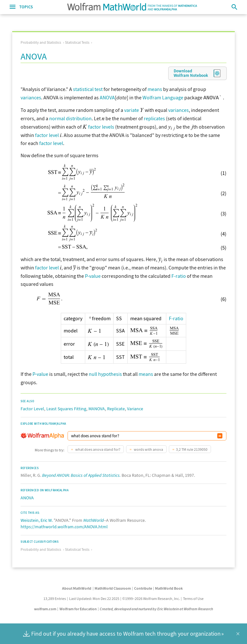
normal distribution (70, 118)
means (155, 89)
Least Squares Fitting (66, 408)
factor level (47, 134)
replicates (154, 118)
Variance (135, 408)
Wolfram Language (163, 97)
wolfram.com (45, 608)
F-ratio (179, 275)
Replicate (116, 408)
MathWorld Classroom (113, 588)
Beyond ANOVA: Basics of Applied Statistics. (81, 475)
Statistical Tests (77, 42)
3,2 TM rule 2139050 (192, 449)
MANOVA (97, 408)
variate (132, 109)
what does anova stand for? (97, 449)
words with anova (148, 449)
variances (31, 97)
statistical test (88, 89)
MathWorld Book (169, 588)
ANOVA (107, 97)
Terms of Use (193, 598)
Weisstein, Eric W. (37, 520)
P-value (93, 275)
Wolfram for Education (78, 608)
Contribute (143, 588)
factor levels (101, 126)
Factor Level (32, 408)
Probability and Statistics (41, 42)
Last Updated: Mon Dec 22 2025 (94, 598)
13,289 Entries (55, 598)
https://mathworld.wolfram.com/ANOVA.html (64, 526)
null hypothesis (105, 373)
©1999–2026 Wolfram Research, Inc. (151, 598)
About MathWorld (77, 588)
